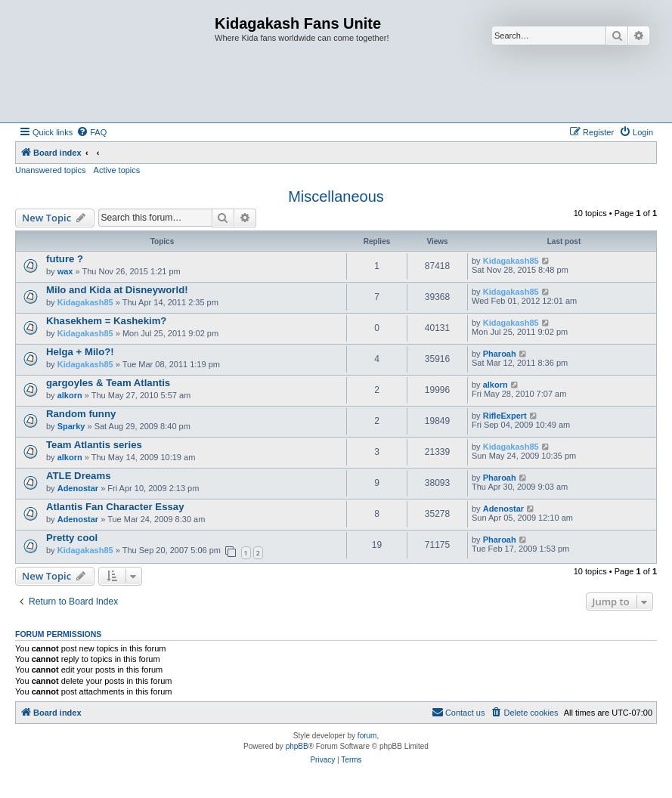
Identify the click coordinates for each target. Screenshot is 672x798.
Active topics (117, 170)
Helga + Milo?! (80, 352)
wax (65, 271)
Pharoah (500, 354)
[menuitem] (91, 132)
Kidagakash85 (511, 261)
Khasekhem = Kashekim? (106, 321)
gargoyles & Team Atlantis (108, 383)
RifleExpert (505, 416)
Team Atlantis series (94, 445)
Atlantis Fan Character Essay (115, 507)
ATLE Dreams (79, 476)
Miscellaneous (336, 196)
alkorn (70, 395)
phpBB (297, 746)
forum (367, 736)
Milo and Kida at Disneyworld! (117, 290)
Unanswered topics (51, 170)
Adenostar (78, 488)
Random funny (81, 414)
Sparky (71, 426)
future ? (65, 259)
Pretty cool (72, 538)
